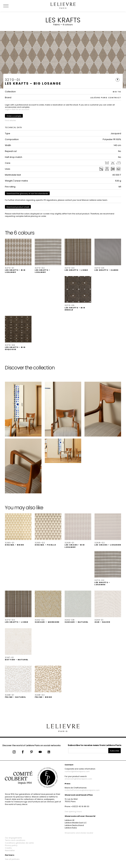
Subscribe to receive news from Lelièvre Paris (95, 745)
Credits (8, 848)
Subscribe (115, 751)
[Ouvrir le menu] (10, 6)
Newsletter (10, 850)
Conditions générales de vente (19, 843)
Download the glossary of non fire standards (27, 193)
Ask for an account (21, 109)
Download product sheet (18, 207)
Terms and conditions (15, 840)
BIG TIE (117, 92)
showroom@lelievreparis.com (78, 779)
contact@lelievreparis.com (77, 771)
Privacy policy (11, 845)
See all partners (12, 859)
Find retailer (10, 120)
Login (7, 109)
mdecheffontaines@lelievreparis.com (82, 790)
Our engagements (13, 838)
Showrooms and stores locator (79, 833)
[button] (18, 256)
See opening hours (73, 812)
